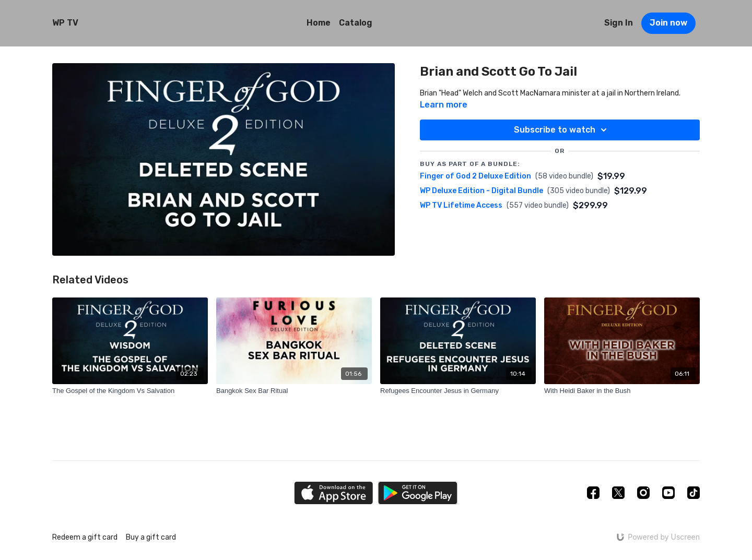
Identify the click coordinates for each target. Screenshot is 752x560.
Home (319, 23)
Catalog (356, 23)
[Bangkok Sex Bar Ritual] (294, 391)
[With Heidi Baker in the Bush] (622, 391)
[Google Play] (418, 493)
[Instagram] (643, 493)
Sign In (619, 23)
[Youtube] (668, 493)
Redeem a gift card (85, 537)
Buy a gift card (151, 537)
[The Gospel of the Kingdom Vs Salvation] (130, 391)
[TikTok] (694, 493)
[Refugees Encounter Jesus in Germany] (458, 391)
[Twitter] (618, 493)
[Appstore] (333, 493)
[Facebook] (593, 493)
